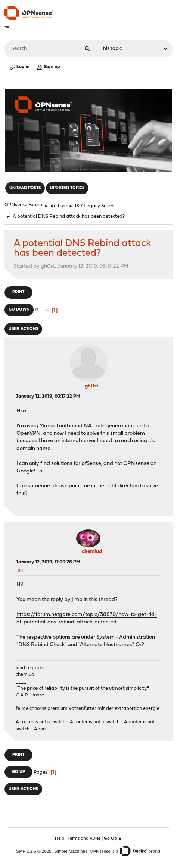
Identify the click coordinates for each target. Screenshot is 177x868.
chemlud (92, 552)
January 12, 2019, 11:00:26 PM (48, 562)
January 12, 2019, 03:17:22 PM (48, 397)
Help (60, 839)
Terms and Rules (84, 839)
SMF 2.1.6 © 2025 (34, 851)
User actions (23, 329)
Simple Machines (71, 851)
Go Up (18, 772)
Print (18, 293)
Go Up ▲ (113, 839)
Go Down (19, 310)
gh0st (92, 386)
